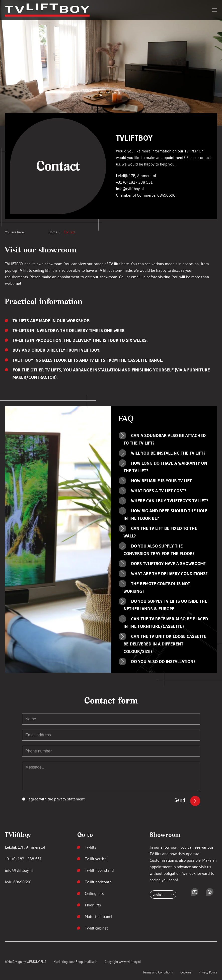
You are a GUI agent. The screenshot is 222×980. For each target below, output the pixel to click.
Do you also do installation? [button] (163, 662)
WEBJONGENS (36, 962)
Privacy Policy (208, 972)
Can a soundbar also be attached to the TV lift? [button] (165, 439)
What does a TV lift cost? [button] (159, 491)
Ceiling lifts (94, 893)
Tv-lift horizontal (99, 882)
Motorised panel (98, 916)
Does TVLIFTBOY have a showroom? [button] (169, 564)
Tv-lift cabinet (96, 928)
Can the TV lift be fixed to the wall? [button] (160, 532)
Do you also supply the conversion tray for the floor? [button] (159, 550)
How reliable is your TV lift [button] (162, 481)
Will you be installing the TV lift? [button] (168, 453)
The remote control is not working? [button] (157, 587)
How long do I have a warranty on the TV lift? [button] (165, 467)
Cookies (186, 972)
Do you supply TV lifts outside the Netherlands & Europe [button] (165, 605)
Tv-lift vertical (96, 859)
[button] (214, 10)
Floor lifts (93, 905)
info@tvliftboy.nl (130, 189)
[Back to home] (47, 10)
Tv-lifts (90, 847)
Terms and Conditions (158, 972)
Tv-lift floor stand (99, 870)
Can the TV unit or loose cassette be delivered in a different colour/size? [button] (165, 644)
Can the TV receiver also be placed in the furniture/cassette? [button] (166, 623)
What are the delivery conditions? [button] (169, 574)
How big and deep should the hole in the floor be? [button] (166, 515)
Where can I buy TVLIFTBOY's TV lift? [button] (170, 501)
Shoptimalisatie (87, 962)
